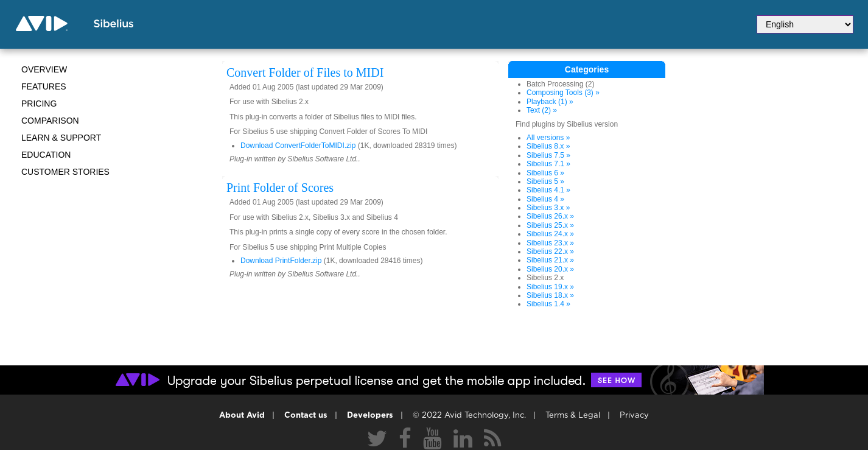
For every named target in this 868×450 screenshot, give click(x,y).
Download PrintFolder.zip (281, 261)
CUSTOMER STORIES (65, 172)
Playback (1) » (550, 102)
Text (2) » (542, 110)
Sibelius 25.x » (550, 225)
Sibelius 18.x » (550, 295)
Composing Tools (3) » (563, 93)
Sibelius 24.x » (550, 234)
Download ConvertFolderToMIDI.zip (298, 146)
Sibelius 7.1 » (548, 164)
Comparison (50, 121)
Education (46, 155)
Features (44, 86)
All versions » (548, 138)
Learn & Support (61, 138)
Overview (44, 69)
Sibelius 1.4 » (548, 304)
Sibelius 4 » (545, 199)
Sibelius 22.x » (550, 251)
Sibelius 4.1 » (548, 190)
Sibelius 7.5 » (548, 155)
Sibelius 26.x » (550, 216)
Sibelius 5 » (545, 181)
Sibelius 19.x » (550, 287)
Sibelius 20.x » (550, 269)
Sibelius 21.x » (550, 260)
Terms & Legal (573, 416)
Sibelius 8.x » (548, 146)
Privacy (634, 416)
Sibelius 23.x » (550, 243)
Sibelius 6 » (545, 173)
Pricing (39, 104)
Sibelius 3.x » (548, 208)
